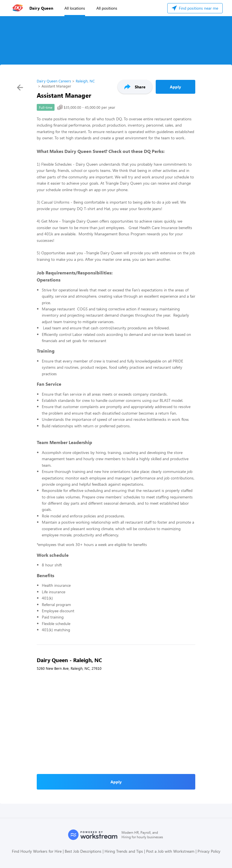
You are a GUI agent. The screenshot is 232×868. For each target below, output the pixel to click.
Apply (175, 87)
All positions (107, 8)
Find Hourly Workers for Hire (37, 851)
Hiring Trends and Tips (124, 851)
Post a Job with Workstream (170, 851)
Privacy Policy (209, 851)
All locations (75, 8)
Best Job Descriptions (83, 851)
